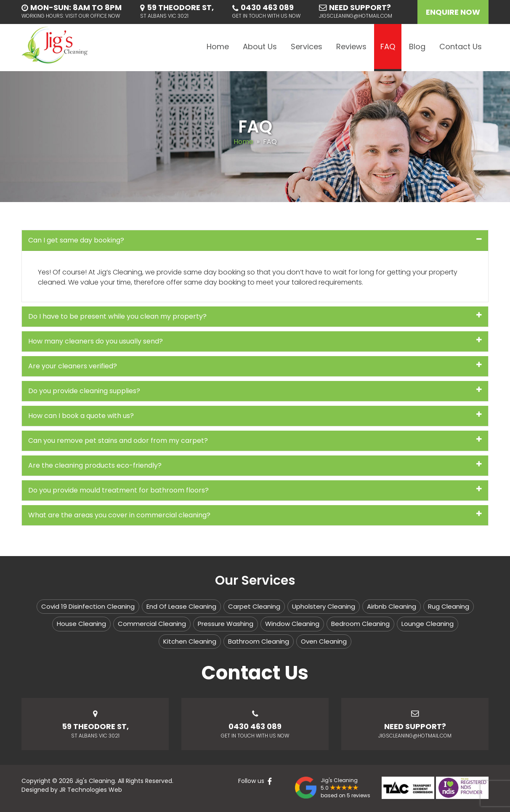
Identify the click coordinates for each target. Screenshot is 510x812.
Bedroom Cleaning (360, 624)
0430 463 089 (267, 7)
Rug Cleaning (449, 606)
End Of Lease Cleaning (181, 606)
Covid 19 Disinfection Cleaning (88, 606)
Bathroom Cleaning (259, 641)
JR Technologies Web (91, 790)
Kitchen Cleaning (190, 641)
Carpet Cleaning (254, 606)
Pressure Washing (226, 624)
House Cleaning (81, 624)
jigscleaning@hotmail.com (356, 16)
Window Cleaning (292, 624)
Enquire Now (453, 12)
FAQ (388, 47)
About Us (260, 47)
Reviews (351, 47)
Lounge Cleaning (428, 624)
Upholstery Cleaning (324, 606)
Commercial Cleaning (152, 624)
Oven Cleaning (324, 641)
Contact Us (461, 47)
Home (218, 47)
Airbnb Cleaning (392, 606)
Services (307, 47)
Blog (417, 47)
